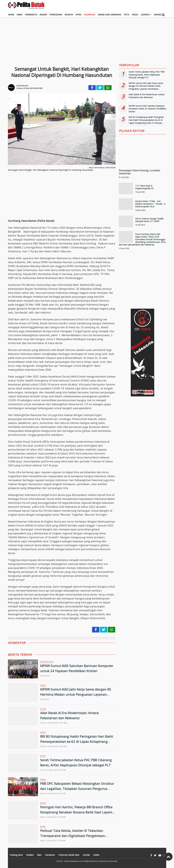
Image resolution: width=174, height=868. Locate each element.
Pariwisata (31, 15)
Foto (127, 15)
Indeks (158, 15)
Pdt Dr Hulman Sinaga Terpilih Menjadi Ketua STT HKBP (149, 220)
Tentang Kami (16, 855)
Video (135, 15)
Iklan (39, 855)
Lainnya (145, 15)
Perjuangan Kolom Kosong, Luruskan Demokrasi (139, 172)
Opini (78, 15)
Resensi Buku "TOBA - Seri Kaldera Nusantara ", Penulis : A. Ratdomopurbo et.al (150, 204)
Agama (43, 15)
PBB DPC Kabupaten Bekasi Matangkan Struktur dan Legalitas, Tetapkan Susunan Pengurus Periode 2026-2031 (77, 789)
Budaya (69, 15)
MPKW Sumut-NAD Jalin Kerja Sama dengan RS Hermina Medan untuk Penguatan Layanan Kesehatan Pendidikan (76, 694)
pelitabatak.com (75, 861)
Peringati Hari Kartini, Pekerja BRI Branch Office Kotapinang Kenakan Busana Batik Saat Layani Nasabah (76, 812)
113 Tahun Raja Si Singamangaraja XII (144, 187)
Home (11, 15)
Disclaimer (50, 855)
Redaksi (30, 855)
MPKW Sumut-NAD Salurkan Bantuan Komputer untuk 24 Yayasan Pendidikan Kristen (147, 109)
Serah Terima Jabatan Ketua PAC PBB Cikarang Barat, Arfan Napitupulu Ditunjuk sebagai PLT (147, 75)
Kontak (86, 855)
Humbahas (89, 15)
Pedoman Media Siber (69, 855)
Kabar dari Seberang (110, 15)
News (19, 15)
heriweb (114, 861)
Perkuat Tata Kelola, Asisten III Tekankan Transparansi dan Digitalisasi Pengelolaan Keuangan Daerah (73, 836)
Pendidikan (56, 15)
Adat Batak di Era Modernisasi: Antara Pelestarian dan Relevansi (147, 96)
